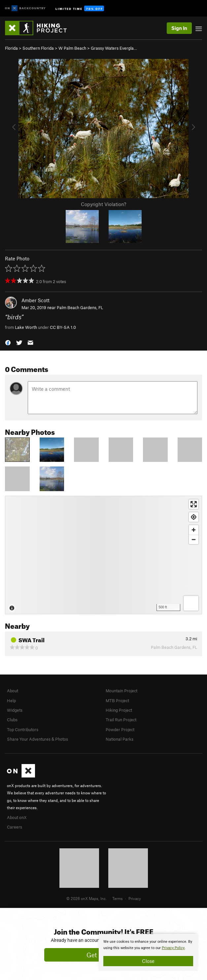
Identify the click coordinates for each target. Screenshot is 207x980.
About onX (17, 817)
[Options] (191, 603)
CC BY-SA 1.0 (63, 327)
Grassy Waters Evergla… (114, 48)
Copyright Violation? (103, 204)
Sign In (179, 28)
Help (11, 701)
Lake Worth (26, 327)
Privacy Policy (173, 948)
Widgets (15, 710)
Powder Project (120, 729)
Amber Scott (35, 300)
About (13, 691)
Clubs (12, 720)
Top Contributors (23, 729)
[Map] (103, 555)
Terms (118, 898)
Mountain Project (121, 691)
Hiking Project (119, 710)
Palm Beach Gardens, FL (80, 307)
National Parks (120, 739)
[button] (8, 342)
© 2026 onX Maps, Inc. (86, 898)
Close (148, 961)
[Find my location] (194, 517)
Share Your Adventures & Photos (37, 739)
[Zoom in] (194, 530)
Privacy (135, 898)
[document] (148, 952)
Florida (11, 48)
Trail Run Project (121, 720)
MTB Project (117, 701)
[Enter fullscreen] (194, 504)
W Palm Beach (72, 48)
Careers (15, 827)
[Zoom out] (194, 539)
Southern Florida (38, 48)
